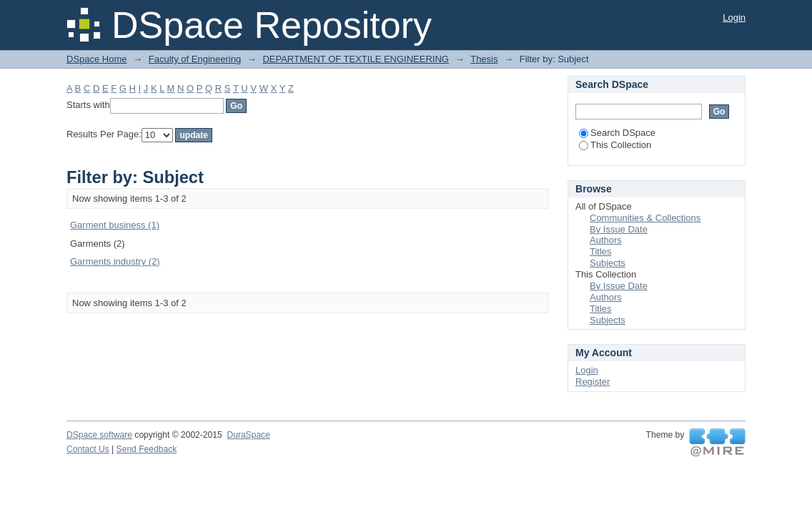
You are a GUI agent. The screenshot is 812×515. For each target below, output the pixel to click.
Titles (601, 251)
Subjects (608, 263)
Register (593, 382)
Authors (606, 240)
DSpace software (99, 435)
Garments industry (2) (115, 261)
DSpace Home (97, 59)
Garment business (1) (115, 225)
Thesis (484, 59)
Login (734, 18)
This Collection (615, 145)
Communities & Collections (645, 218)
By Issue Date (619, 229)
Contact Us (88, 449)
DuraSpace (248, 435)
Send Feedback (147, 449)
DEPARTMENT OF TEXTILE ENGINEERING (356, 59)
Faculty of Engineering (195, 59)
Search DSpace (617, 133)
